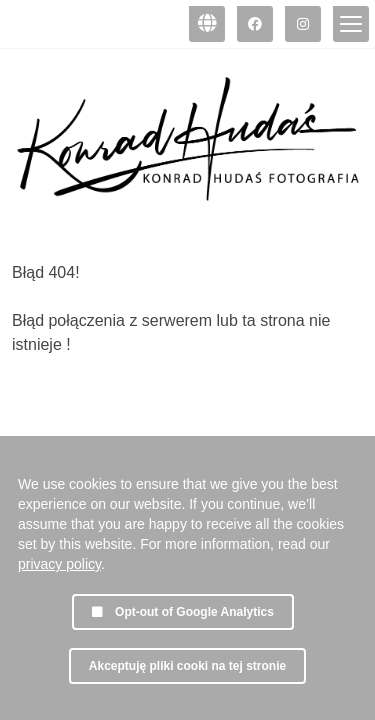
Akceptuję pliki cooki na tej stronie (187, 666)
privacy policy (59, 564)
